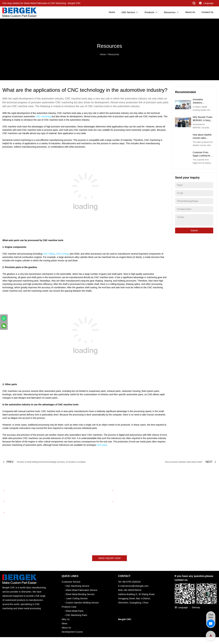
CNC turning (62, 254)
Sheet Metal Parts (74, 611)
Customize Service (71, 582)
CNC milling (49, 254)
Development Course (72, 632)
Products (150, 12)
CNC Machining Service (77, 586)
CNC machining (43, 116)
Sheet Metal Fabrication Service (81, 590)
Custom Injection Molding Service (82, 603)
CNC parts (102, 445)
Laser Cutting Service (77, 599)
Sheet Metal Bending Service (80, 594)
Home (112, 12)
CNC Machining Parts (76, 615)
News (64, 624)
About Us (190, 12)
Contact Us (207, 12)
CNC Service (128, 12)
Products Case (69, 607)
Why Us (66, 619)
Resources (170, 12)
